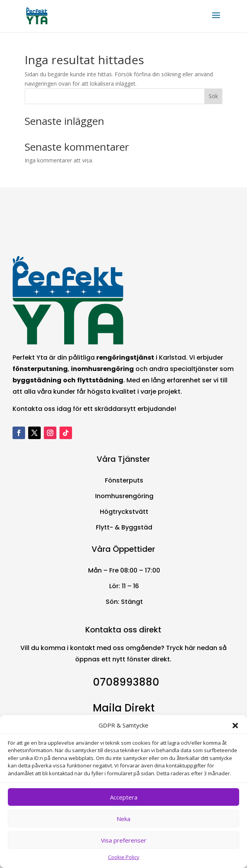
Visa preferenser (124, 840)
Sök (213, 96)
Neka (123, 819)
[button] (235, 726)
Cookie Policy (124, 857)
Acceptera (124, 797)
